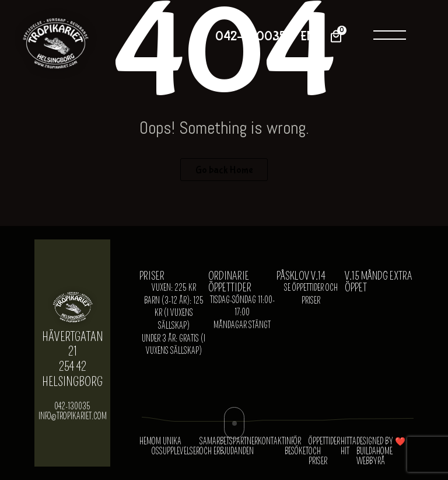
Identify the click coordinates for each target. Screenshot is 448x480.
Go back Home (224, 170)
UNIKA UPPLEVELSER (181, 447)
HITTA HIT (349, 447)
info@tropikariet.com (73, 417)
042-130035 (251, 36)
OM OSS (157, 447)
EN (307, 36)
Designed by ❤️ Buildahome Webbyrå (381, 452)
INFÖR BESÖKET (297, 447)
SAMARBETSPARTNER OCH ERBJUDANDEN (229, 447)
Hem (146, 442)
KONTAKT (271, 442)
